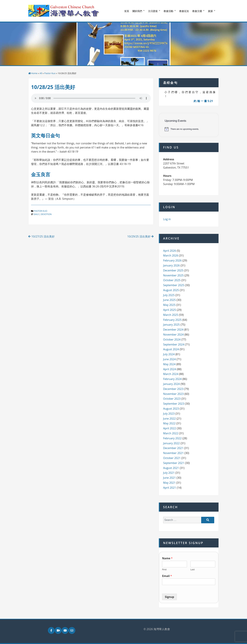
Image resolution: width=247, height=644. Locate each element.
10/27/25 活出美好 (41, 236)
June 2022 (169, 419)
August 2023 (171, 409)
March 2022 (171, 433)
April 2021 (170, 488)
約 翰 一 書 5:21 (203, 101)
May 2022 (169, 423)
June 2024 (169, 359)
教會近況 (184, 11)
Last (193, 570)
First (164, 570)
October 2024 (172, 339)
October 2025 (172, 280)
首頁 (127, 11)
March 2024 (171, 374)
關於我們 (137, 11)
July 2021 (169, 473)
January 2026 (171, 265)
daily (36, 214)
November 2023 (173, 394)
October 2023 (172, 399)
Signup (169, 597)
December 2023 (173, 389)
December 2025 (173, 270)
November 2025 (173, 275)
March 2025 (171, 315)
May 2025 (169, 305)
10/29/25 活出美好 (140, 236)
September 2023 (174, 404)
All (41, 73)
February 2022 (172, 438)
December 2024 (173, 330)
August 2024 (171, 349)
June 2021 (169, 478)
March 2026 (171, 255)
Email (167, 576)
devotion (46, 214)
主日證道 (153, 11)
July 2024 (169, 354)
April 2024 (170, 369)
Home (34, 73)
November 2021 (173, 453)
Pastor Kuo (50, 73)
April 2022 (170, 428)
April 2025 (170, 310)
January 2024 (171, 384)
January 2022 (171, 443)
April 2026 (170, 251)
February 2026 (172, 260)
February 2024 (172, 379)
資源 (210, 11)
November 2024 (173, 335)
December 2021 (173, 448)
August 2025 (171, 290)
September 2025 (174, 285)
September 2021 (174, 463)
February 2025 (172, 320)
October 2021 (172, 458)
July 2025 (169, 295)
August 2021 (171, 468)
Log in (167, 219)
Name (167, 558)
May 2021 (169, 483)
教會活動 (168, 11)
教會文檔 (197, 11)
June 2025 (169, 300)
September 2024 (174, 344)
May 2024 (169, 364)
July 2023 (169, 414)
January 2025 (171, 325)
